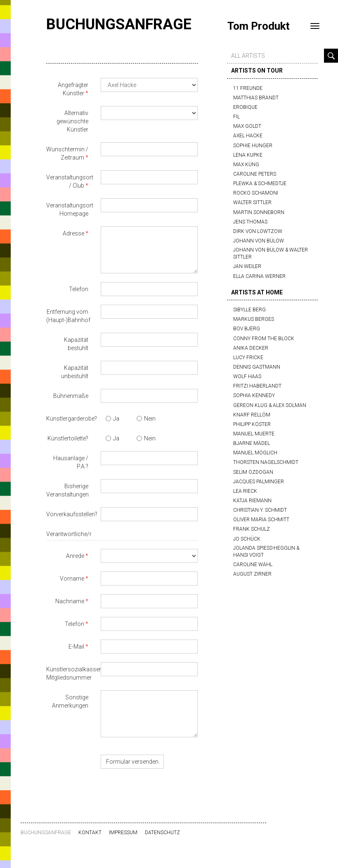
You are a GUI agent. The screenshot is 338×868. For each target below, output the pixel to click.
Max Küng (246, 165)
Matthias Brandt (256, 98)
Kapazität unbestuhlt (75, 372)
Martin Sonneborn (259, 212)
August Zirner (252, 574)
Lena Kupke (248, 155)
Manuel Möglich (255, 453)
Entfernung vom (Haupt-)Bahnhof (68, 316)
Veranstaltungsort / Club (70, 181)
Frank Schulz (252, 529)
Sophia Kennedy (254, 395)
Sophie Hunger (253, 146)
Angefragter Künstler (73, 89)
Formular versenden (132, 762)
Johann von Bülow (259, 241)
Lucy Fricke (248, 358)
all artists (248, 56)
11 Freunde (248, 88)
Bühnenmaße (71, 396)
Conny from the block (264, 339)
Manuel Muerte (254, 434)
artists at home (257, 292)
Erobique (245, 107)
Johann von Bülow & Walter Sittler (271, 253)
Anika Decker (251, 348)
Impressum (123, 833)
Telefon (79, 289)
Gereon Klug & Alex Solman (270, 405)
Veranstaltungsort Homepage (70, 209)
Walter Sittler (252, 202)
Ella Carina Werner (259, 276)
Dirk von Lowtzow (258, 231)
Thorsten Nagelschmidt (266, 462)
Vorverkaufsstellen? (70, 514)
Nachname (70, 601)
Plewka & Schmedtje (260, 183)
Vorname (72, 579)
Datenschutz (162, 833)
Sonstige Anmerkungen (70, 701)
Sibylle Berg (249, 310)
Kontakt (90, 833)
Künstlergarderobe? (70, 419)
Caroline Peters (255, 174)
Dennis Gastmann (257, 367)
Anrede (75, 556)
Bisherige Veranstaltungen (67, 490)
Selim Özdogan (253, 472)
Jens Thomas (250, 222)
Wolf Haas (247, 376)
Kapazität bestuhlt (76, 344)
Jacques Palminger (259, 482)
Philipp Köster (252, 424)
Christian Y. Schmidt (260, 510)
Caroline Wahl (253, 565)
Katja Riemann (252, 501)
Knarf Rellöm (252, 415)
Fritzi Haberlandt (257, 386)
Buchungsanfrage (119, 24)
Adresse (73, 233)
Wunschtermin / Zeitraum (67, 153)
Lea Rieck (245, 491)
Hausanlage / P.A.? (71, 462)
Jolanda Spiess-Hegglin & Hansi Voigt (266, 552)
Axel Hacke (248, 136)
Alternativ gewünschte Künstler (72, 121)
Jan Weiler (247, 266)
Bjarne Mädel (252, 443)
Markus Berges (254, 319)
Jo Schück (247, 539)
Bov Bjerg (247, 329)
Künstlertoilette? (68, 438)
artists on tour (257, 71)
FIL (236, 117)
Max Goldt (247, 126)
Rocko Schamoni (256, 193)
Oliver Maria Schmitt (261, 520)
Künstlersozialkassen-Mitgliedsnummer (70, 673)
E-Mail (76, 647)
